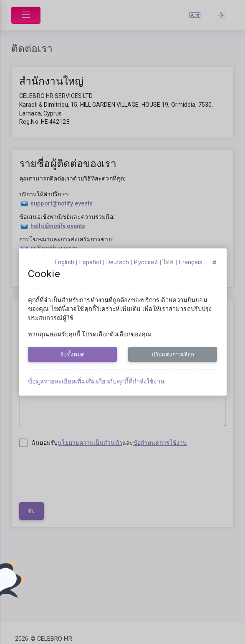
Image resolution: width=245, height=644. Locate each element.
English (64, 262)
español (90, 262)
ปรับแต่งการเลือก (173, 354)
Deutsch (118, 262)
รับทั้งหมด (72, 354)
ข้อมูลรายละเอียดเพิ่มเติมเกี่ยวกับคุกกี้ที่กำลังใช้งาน (96, 381)
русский (146, 262)
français (191, 262)
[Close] (215, 263)
